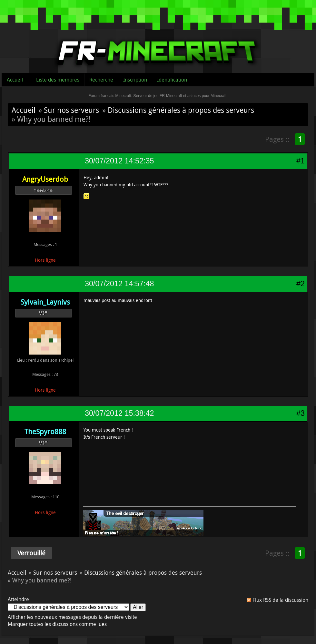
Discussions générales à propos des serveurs (181, 110)
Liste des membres (58, 80)
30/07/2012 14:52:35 (119, 161)
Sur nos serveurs (71, 110)
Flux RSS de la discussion (280, 600)
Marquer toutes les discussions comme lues (57, 624)
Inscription (135, 80)
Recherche (101, 80)
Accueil (15, 80)
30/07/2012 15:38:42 (119, 413)
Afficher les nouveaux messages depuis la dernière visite (72, 617)
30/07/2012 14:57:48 (119, 284)
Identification (172, 80)
